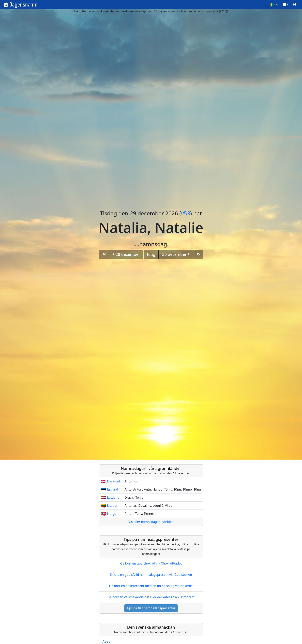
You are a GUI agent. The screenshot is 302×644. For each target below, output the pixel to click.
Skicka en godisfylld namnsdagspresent (151, 575)
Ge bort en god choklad (151, 563)
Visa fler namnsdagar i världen (151, 522)
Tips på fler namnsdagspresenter (151, 608)
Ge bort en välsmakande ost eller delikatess (151, 597)
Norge (112, 514)
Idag (151, 254)
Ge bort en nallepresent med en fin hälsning (151, 586)
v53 (186, 213)
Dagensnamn (23, 5)
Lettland (113, 497)
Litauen (113, 506)
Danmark (114, 481)
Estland (113, 489)
